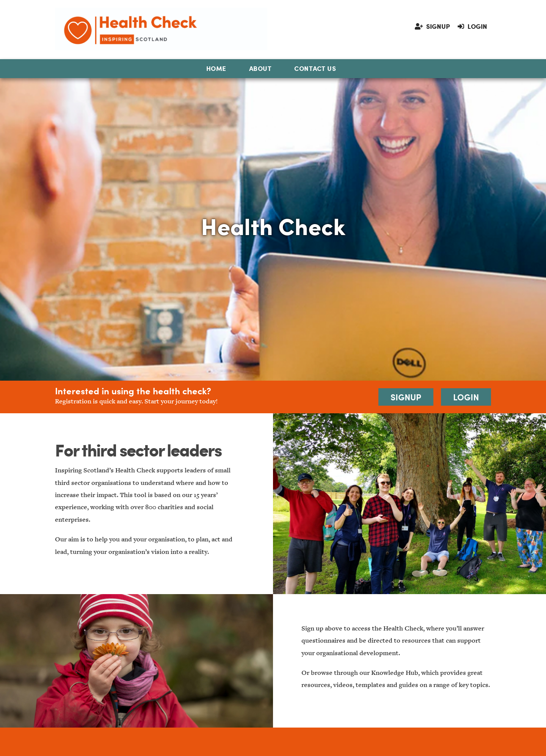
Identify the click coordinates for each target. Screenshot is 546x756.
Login (472, 26)
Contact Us (315, 68)
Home (216, 68)
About (260, 68)
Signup (432, 26)
